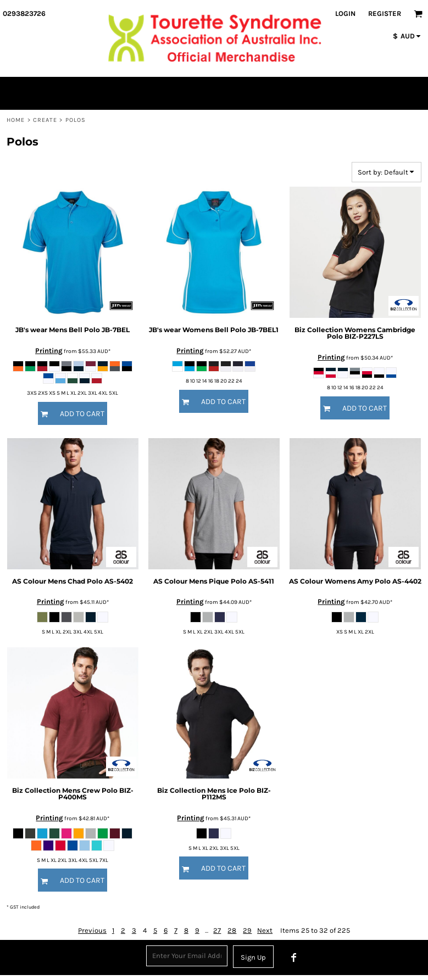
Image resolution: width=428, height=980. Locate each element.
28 (232, 930)
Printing (49, 351)
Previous (92, 930)
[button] (418, 14)
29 (247, 930)
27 (217, 930)
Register (385, 13)
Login (345, 13)
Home (16, 120)
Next (265, 930)
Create (45, 120)
